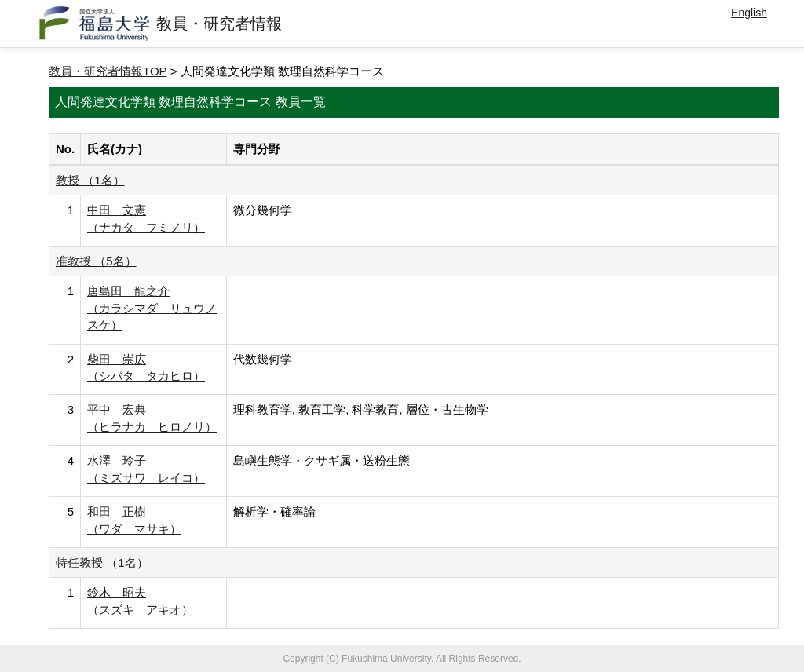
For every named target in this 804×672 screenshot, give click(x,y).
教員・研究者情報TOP (108, 71)
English (749, 13)
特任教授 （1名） (102, 562)
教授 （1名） (90, 180)
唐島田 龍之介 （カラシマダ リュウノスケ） (152, 308)
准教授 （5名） (96, 261)
